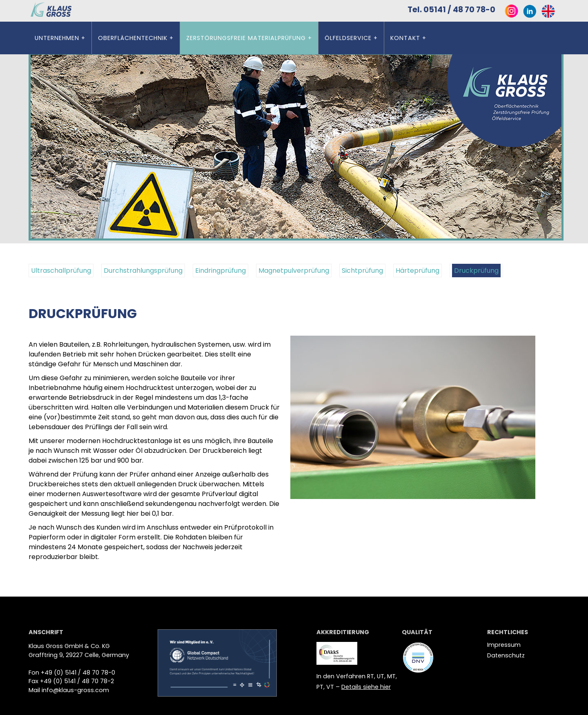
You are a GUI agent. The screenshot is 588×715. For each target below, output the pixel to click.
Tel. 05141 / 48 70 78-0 (454, 10)
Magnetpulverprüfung (294, 271)
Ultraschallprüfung (61, 271)
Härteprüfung (418, 271)
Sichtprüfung (362, 271)
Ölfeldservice (348, 38)
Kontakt (405, 38)
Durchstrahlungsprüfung (143, 271)
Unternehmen (57, 38)
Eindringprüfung (220, 271)
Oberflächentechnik (133, 38)
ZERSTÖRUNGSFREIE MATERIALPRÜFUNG (246, 38)
